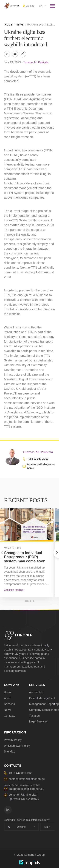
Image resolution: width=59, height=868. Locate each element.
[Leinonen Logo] (12, 6)
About (8, 698)
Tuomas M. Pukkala (36, 62)
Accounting (36, 692)
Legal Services (38, 721)
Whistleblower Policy (17, 746)
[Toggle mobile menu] (53, 6)
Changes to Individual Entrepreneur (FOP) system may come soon (25, 557)
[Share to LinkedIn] (7, 54)
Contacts (10, 716)
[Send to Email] (15, 54)
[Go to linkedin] (8, 810)
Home (8, 25)
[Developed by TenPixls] (30, 862)
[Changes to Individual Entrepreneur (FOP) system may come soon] (27, 525)
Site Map (10, 752)
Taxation (34, 716)
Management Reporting (44, 704)
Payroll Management (42, 698)
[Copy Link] (23, 54)
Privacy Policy (13, 740)
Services (9, 704)
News (20, 25)
